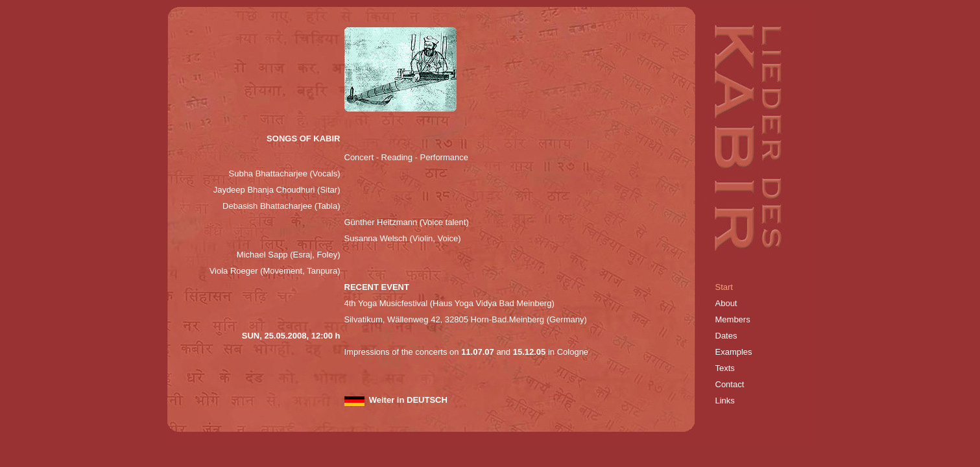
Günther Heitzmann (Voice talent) (407, 222)
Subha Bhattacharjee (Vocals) (285, 174)
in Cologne (568, 352)
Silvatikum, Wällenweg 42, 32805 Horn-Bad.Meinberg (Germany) (466, 319)
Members (733, 319)
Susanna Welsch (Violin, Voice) (403, 238)
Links (726, 401)
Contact (730, 384)
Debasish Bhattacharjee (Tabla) (281, 206)
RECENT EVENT (377, 287)
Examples (734, 352)
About (726, 303)
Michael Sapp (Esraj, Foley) (289, 255)
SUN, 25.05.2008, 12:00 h (291, 336)
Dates (726, 336)
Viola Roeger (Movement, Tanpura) (275, 271)
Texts (725, 368)
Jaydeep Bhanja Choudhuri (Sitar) (277, 190)
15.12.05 (530, 352)
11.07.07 (477, 352)
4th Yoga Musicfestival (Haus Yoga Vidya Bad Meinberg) (449, 303)
